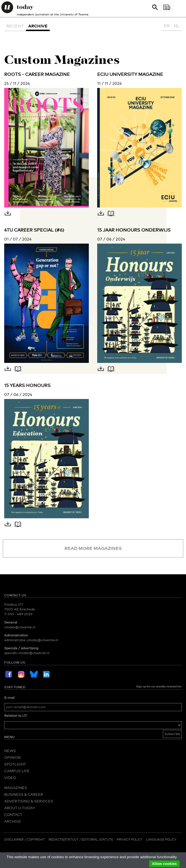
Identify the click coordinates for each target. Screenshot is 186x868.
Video (10, 778)
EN (167, 26)
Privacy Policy (130, 839)
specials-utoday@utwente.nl (27, 653)
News (10, 751)
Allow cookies (164, 864)
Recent (15, 26)
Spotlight (15, 764)
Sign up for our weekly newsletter (159, 686)
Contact (13, 815)
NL (177, 26)
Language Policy (161, 839)
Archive (38, 26)
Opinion (12, 757)
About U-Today (20, 808)
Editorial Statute (97, 839)
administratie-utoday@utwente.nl (31, 640)
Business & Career (24, 794)
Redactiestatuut (64, 839)
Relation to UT (15, 716)
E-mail (9, 698)
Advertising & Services (29, 801)
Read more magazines (93, 548)
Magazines (16, 788)
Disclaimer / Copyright (25, 839)
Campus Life (17, 771)
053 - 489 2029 (20, 614)
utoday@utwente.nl (20, 627)
